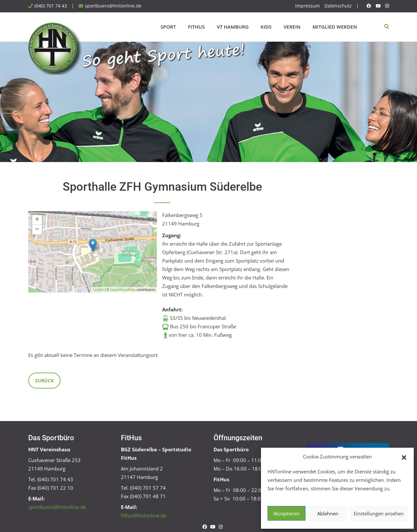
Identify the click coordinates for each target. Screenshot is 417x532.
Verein (292, 27)
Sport (168, 27)
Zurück (44, 381)
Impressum (307, 6)
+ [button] (37, 220)
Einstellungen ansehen (379, 513)
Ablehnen (328, 513)
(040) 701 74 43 (51, 6)
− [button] (37, 230)
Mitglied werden (335, 27)
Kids (266, 27)
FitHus (196, 27)
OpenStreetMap (123, 290)
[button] (404, 457)
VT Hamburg (233, 27)
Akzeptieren (287, 513)
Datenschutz (338, 6)
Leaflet (98, 290)
